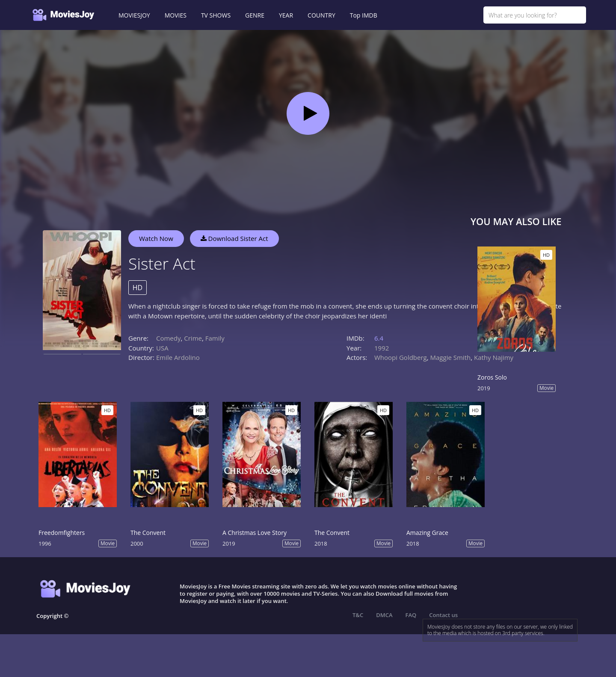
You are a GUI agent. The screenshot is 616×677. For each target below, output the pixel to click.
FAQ (411, 615)
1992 (382, 348)
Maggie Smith (451, 357)
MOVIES (176, 15)
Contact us (443, 615)
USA (162, 348)
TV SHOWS (216, 15)
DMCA (384, 615)
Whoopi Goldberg (401, 357)
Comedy (168, 338)
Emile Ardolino (178, 357)
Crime (193, 338)
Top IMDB (364, 15)
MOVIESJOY (134, 15)
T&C (358, 615)
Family (215, 338)
